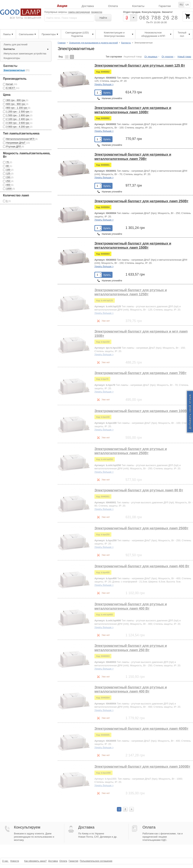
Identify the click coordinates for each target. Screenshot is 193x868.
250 (9, 181)
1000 (9, 189)
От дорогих (167, 57)
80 (8, 166)
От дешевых (151, 57)
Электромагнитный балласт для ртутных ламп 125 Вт (140, 66)
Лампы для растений (15, 44)
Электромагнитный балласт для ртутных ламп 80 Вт (139, 490)
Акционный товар (133, 57)
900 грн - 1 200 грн (17, 108)
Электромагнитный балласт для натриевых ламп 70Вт (140, 373)
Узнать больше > (104, 84)
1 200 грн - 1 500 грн (18, 112)
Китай (10, 84)
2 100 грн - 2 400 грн (18, 119)
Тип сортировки (114, 57)
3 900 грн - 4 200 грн (18, 127)
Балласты (126, 43)
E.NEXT (11, 88)
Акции (62, 6)
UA (187, 5)
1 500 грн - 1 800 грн (18, 115)
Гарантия (73, 861)
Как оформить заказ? (36, 861)
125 (9, 173)
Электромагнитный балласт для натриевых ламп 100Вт (141, 411)
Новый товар (184, 57)
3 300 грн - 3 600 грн (18, 123)
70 (8, 162)
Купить (107, 93)
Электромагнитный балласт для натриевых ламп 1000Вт (142, 767)
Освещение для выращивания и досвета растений (93, 43)
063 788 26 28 (159, 18)
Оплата (113, 6)
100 (9, 170)
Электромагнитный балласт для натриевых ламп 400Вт (141, 729)
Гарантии (165, 6)
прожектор (97, 12)
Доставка (88, 6)
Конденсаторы (12, 58)
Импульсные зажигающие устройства (25, 54)
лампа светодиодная (79, 12)
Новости (15, 861)
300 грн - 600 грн (16, 100)
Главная (62, 43)
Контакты (138, 6)
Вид (61, 57)
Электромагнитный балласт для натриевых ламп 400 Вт (142, 566)
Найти (103, 18)
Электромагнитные (14, 70)
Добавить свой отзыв (190, 412)
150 (9, 177)
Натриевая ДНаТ (16, 143)
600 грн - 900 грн (16, 104)
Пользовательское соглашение (96, 861)
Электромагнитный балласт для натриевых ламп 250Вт (141, 201)
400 (9, 185)
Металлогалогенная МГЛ (21, 139)
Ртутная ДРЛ (14, 146)
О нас (5, 861)
